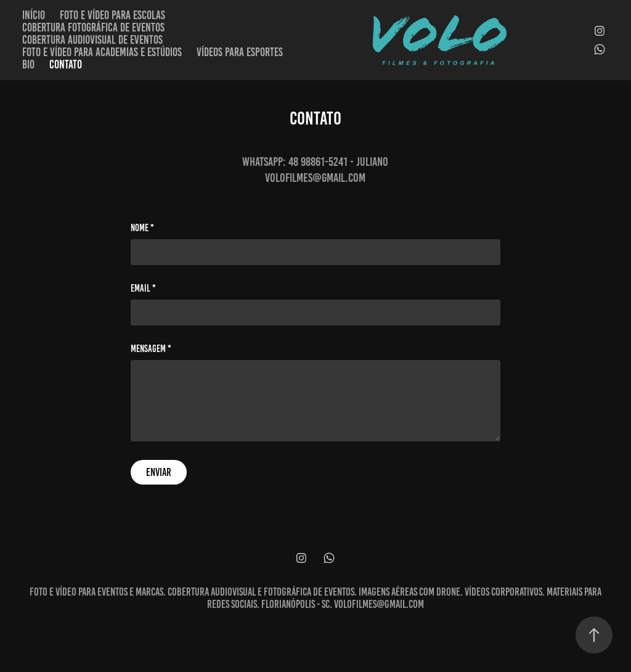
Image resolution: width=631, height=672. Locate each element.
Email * (143, 289)
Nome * (142, 228)
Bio (28, 64)
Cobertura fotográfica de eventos (93, 27)
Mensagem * (151, 349)
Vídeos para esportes (240, 52)
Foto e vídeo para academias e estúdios (102, 52)
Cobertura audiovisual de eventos (92, 40)
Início (34, 15)
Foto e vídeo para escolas (112, 15)
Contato (66, 64)
